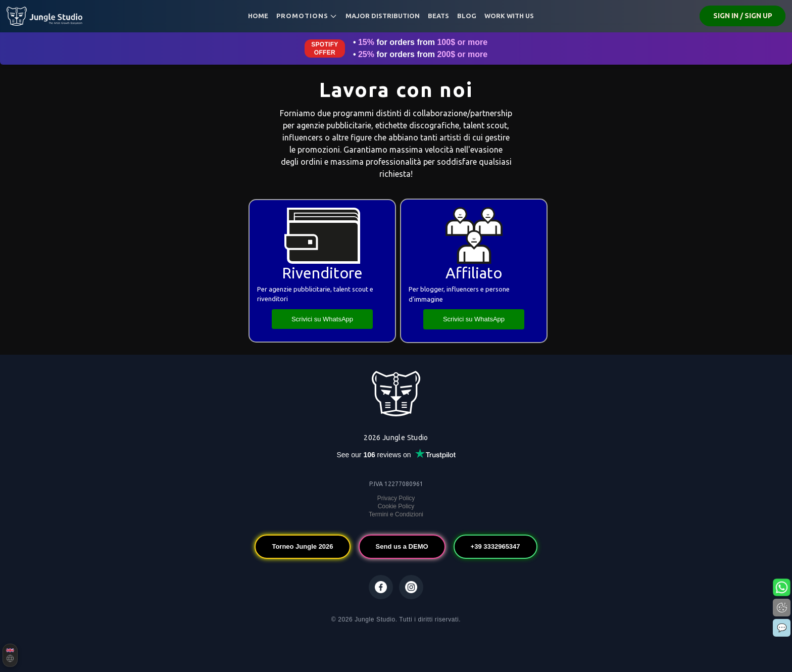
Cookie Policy (396, 506)
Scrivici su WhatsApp (322, 319)
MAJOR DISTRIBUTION (383, 16)
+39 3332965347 (496, 546)
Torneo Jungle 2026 (302, 546)
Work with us (509, 16)
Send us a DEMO (402, 546)
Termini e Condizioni (396, 514)
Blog (467, 16)
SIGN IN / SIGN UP (743, 16)
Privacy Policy (396, 498)
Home (258, 16)
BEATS (438, 16)
